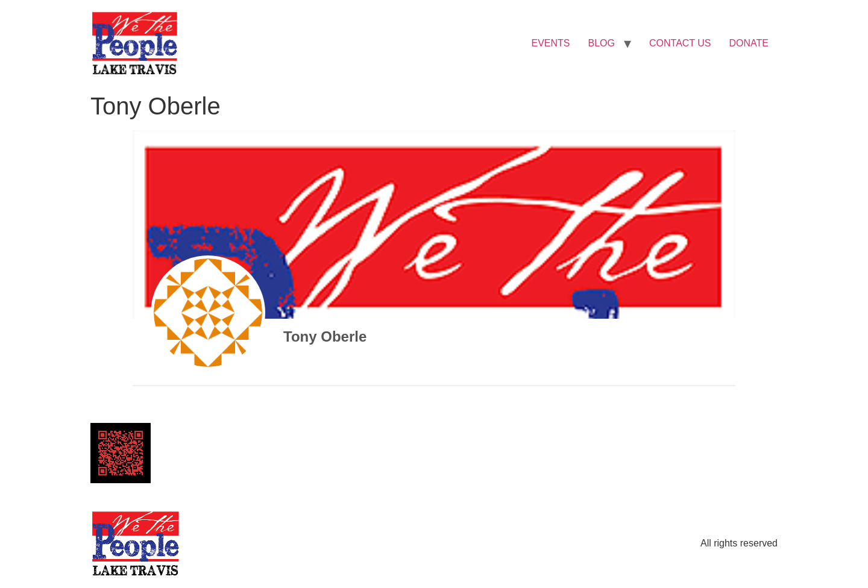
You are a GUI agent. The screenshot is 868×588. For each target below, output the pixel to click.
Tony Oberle (325, 336)
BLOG (602, 43)
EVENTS (551, 43)
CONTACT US (680, 43)
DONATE (749, 43)
